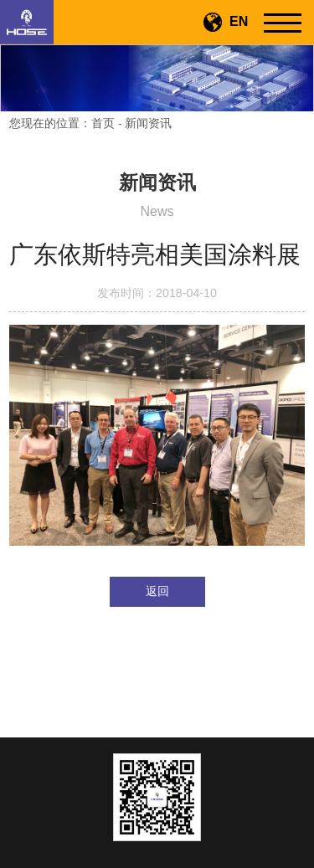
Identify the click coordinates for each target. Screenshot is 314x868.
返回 (157, 591)
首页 (103, 123)
